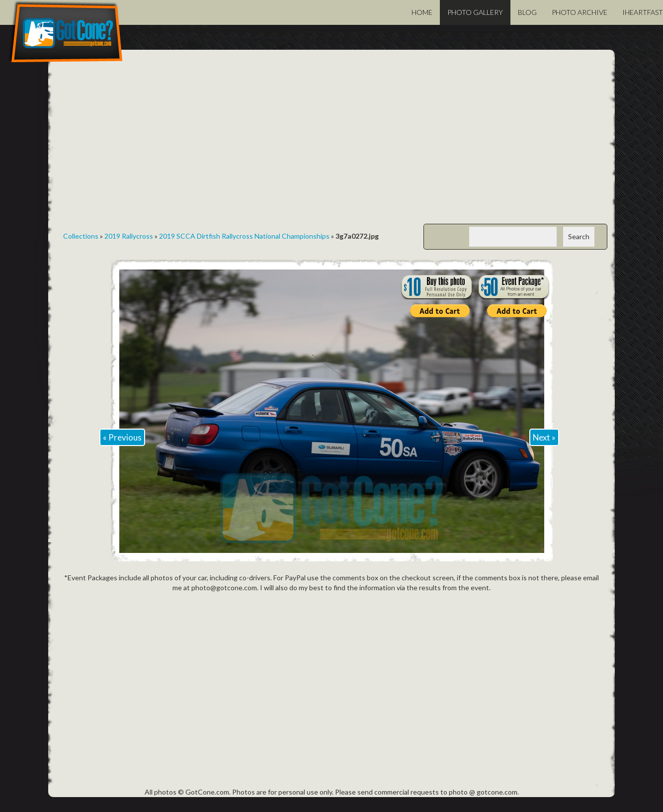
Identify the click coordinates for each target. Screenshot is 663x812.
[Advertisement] (331, 144)
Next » (544, 437)
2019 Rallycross (129, 236)
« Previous (122, 437)
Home (422, 12)
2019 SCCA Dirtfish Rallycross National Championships (244, 236)
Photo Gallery (475, 12)
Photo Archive (580, 12)
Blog (527, 12)
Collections (81, 236)
